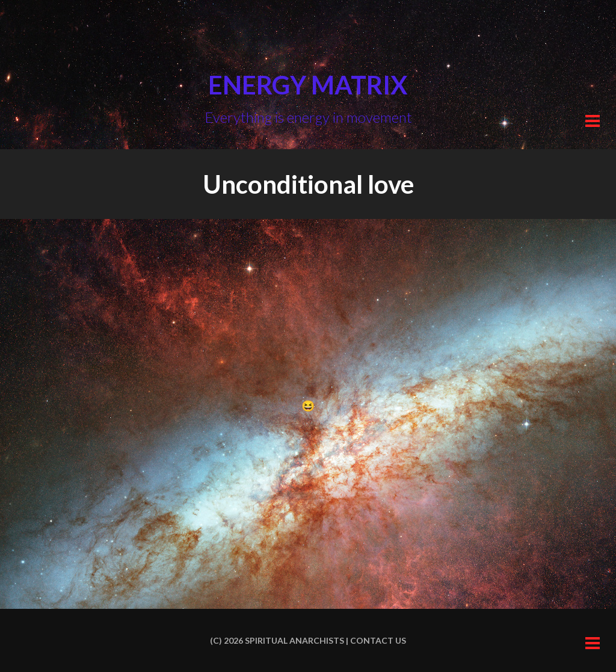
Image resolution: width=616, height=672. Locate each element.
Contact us (378, 640)
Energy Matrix (308, 85)
